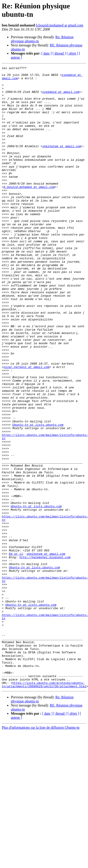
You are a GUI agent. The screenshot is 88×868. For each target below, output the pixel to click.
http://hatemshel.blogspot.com (45, 656)
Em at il (16, 652)
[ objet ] (72, 53)
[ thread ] (59, 53)
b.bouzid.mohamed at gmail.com (60, 25)
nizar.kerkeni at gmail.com (27, 427)
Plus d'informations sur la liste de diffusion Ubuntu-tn (41, 852)
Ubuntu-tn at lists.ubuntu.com (38, 497)
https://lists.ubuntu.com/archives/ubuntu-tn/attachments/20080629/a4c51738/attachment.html (44, 808)
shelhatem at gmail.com (62, 162)
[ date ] (47, 53)
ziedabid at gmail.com (61, 97)
